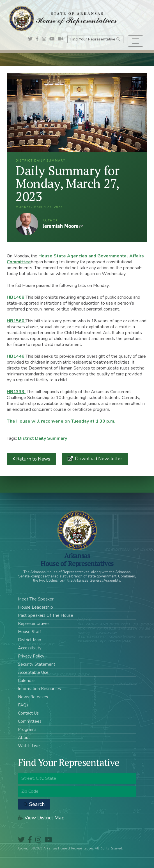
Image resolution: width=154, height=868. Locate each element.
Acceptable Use (33, 672)
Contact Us (28, 713)
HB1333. (16, 392)
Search (34, 804)
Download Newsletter (98, 459)
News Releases (33, 697)
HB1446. (16, 356)
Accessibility (30, 648)
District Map (30, 640)
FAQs (23, 705)
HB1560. (16, 321)
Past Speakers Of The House (46, 615)
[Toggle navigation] (135, 41)
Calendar (27, 681)
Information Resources (39, 689)
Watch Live (29, 746)
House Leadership (35, 607)
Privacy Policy (31, 656)
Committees (30, 721)
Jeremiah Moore (27, 224)
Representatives (34, 624)
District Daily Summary (42, 438)
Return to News (31, 459)
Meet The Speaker (36, 599)
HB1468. (16, 297)
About (24, 738)
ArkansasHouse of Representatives (77, 559)
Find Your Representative (95, 39)
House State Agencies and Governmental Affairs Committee (75, 259)
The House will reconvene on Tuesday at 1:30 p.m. (61, 421)
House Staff (29, 632)
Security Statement (37, 664)
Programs (27, 729)
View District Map (41, 818)
